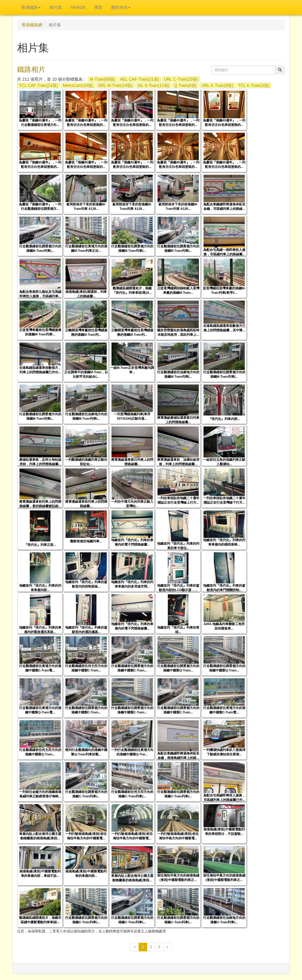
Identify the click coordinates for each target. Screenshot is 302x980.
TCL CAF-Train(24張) (38, 85)
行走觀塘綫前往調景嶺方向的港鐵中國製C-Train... (132, 668)
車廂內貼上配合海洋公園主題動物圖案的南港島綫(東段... (40, 836)
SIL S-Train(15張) (154, 85)
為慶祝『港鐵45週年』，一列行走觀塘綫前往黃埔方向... (40, 123)
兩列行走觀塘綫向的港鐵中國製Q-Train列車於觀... (86, 752)
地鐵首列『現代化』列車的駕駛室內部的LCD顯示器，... (178, 588)
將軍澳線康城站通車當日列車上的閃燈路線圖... (178, 420)
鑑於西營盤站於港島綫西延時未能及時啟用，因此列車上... (178, 332)
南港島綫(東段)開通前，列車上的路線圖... (86, 294)
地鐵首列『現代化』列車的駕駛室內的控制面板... (86, 584)
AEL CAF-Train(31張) (140, 79)
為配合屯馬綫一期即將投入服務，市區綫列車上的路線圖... (224, 252)
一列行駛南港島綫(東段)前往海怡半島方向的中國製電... (86, 836)
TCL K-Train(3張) (254, 85)
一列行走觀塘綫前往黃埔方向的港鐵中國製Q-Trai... (132, 752)
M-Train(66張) (102, 79)
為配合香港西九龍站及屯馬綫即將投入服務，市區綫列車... (40, 294)
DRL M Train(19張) (115, 85)
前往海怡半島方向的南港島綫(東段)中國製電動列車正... (178, 878)
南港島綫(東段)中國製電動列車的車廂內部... (86, 873)
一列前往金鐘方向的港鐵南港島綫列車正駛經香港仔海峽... (40, 794)
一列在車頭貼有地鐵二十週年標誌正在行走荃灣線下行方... (224, 500)
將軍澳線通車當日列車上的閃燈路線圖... (132, 462)
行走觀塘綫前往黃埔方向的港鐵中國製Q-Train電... (40, 710)
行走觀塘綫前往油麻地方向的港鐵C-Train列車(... (224, 920)
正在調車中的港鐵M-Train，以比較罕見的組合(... (86, 374)
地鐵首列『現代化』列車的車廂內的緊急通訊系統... (40, 630)
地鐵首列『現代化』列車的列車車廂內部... (40, 588)
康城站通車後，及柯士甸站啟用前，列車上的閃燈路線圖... (40, 462)
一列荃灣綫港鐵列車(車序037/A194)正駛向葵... (132, 416)
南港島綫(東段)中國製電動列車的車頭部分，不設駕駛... (224, 831)
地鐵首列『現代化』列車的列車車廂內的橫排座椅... (224, 542)
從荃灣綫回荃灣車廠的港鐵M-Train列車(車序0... (224, 290)
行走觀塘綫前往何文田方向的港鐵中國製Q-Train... (40, 752)
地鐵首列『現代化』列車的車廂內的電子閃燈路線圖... (132, 542)
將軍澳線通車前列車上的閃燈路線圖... (86, 504)
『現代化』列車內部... (224, 419)
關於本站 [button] (121, 7)
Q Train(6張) (185, 85)
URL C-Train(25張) (181, 79)
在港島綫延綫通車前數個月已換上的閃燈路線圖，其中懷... (224, 328)
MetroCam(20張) (78, 85)
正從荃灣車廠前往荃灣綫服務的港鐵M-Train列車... (40, 332)
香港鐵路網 (32, 25)
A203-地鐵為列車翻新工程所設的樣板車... (224, 626)
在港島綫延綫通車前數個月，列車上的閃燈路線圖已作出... (40, 370)
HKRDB (78, 7)
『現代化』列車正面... (40, 545)
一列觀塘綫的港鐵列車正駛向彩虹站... (86, 462)
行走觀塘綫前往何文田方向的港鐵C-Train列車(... (132, 794)
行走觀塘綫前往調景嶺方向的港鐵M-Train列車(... (40, 248)
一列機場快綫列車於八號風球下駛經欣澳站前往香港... (224, 752)
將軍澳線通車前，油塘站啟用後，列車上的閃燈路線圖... (178, 462)
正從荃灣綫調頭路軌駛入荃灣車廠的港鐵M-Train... (178, 290)
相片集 (56, 7)
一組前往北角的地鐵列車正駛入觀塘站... (224, 462)
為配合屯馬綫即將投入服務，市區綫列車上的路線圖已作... (224, 798)
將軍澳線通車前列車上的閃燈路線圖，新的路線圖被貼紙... (40, 504)
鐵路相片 (31, 69)
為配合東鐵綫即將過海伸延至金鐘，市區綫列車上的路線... (224, 206)
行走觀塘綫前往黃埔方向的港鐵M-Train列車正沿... (86, 248)
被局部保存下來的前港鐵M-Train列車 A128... (86, 206)
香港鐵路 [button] (31, 7)
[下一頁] (167, 947)
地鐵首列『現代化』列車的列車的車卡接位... (178, 546)
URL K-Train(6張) (217, 85)
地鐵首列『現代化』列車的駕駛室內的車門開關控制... (224, 588)
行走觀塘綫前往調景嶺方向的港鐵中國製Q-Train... (178, 668)
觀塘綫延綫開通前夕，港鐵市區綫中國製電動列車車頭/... (40, 920)
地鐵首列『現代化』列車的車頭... (178, 630)
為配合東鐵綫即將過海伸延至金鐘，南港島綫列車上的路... (178, 756)
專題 (98, 7)
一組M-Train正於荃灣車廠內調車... (132, 370)
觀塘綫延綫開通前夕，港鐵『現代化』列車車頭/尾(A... (132, 290)
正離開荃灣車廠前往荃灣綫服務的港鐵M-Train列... (86, 332)
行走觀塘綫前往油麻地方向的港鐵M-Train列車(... (178, 374)
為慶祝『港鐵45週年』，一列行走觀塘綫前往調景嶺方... (40, 206)
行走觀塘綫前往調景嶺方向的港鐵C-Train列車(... (86, 794)
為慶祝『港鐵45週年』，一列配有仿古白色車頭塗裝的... (86, 123)
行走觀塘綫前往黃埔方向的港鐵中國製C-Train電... (40, 668)
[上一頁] (135, 947)
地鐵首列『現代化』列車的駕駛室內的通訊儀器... (86, 630)
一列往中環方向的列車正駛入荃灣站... (132, 504)
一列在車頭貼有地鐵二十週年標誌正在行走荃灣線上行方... (178, 500)
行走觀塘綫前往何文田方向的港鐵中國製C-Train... (86, 668)
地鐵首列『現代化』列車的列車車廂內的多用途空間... (132, 584)
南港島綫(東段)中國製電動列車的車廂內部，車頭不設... (40, 873)
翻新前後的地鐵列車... (86, 541)
